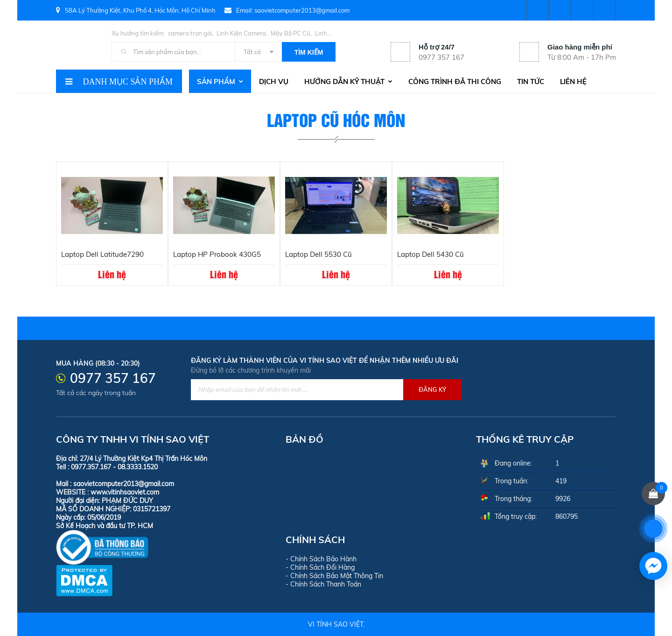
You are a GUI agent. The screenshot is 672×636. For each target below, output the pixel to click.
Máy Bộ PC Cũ (290, 33)
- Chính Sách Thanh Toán (323, 584)
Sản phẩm (220, 81)
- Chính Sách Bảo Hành (321, 559)
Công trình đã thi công (455, 81)
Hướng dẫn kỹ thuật (348, 81)
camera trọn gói (190, 33)
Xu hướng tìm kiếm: (138, 33)
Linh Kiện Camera (241, 33)
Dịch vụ (274, 81)
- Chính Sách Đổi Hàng (320, 567)
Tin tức (531, 81)
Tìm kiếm (309, 52)
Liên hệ (573, 81)
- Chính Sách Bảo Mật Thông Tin (334, 576)
